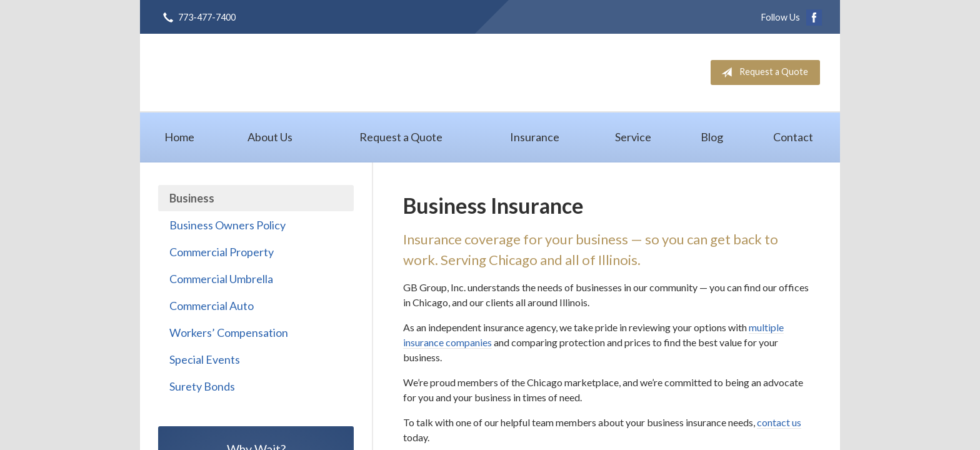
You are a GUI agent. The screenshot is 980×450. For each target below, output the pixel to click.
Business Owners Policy (227, 225)
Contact (793, 137)
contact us (779, 422)
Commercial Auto (212, 306)
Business (192, 198)
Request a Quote (762, 72)
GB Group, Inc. (271, 72)
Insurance (535, 137)
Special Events (205, 359)
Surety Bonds (202, 386)
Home (179, 137)
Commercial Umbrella (221, 279)
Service (633, 137)
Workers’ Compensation (229, 332)
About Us (270, 137)
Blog (712, 137)
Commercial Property (222, 252)
